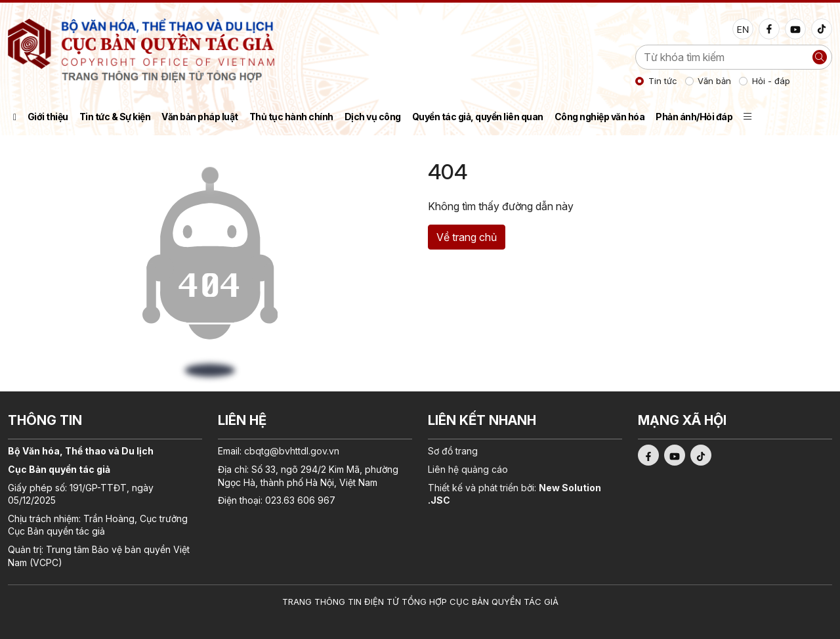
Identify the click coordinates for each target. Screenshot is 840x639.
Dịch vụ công (373, 117)
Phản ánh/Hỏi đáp (694, 117)
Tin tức (663, 81)
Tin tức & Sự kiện (115, 117)
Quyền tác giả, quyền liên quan (478, 117)
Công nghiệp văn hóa (600, 117)
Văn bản (714, 81)
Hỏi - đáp (771, 81)
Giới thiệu (48, 117)
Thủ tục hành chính (291, 117)
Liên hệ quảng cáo (468, 469)
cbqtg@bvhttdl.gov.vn (292, 451)
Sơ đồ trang (453, 451)
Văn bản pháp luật (200, 117)
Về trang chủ (467, 237)
